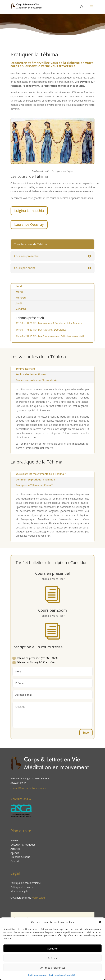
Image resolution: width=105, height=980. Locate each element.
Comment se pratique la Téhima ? (40, 480)
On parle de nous (20, 857)
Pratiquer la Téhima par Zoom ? (39, 486)
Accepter (53, 948)
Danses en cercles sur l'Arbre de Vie (37, 380)
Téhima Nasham (25, 369)
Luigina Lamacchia (29, 211)
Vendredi (21, 309)
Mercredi (21, 298)
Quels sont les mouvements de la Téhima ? (44, 474)
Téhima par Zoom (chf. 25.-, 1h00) (33, 662)
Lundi (19, 286)
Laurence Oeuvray (29, 224)
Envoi (86, 733)
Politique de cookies (38, 975)
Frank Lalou (38, 898)
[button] (100, 922)
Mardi (19, 292)
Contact (15, 861)
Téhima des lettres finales (31, 374)
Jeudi (19, 303)
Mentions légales (20, 891)
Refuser (53, 958)
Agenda (15, 853)
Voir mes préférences (53, 968)
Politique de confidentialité (62, 975)
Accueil (15, 840)
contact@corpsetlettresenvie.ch (28, 788)
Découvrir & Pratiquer (23, 845)
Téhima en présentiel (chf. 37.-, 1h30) (35, 658)
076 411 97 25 (18, 783)
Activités (15, 849)
